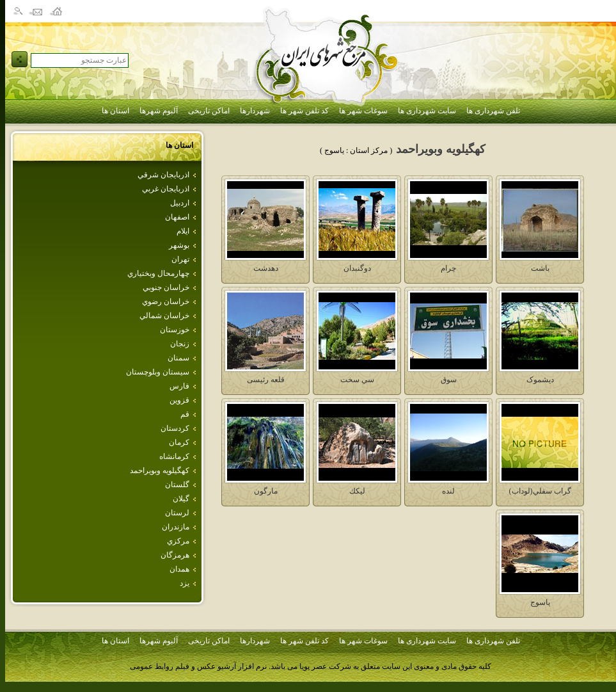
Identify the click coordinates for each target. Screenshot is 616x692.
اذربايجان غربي (166, 189)
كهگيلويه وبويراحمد (160, 471)
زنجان (180, 344)
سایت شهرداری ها (427, 111)
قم (185, 414)
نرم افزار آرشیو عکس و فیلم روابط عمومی (198, 666)
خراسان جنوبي (166, 287)
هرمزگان (175, 555)
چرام (448, 268)
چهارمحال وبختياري (158, 273)
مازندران (176, 527)
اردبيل (180, 203)
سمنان (178, 358)
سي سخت (357, 380)
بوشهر (179, 245)
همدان (179, 569)
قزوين (179, 400)
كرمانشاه (174, 456)
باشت (540, 268)
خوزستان (175, 330)
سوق (449, 380)
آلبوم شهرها (159, 111)
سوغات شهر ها (363, 111)
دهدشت (266, 268)
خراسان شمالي (164, 316)
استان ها (115, 111)
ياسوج (540, 602)
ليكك (357, 491)
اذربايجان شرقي (163, 175)
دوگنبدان (357, 268)
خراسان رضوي (166, 302)
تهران (180, 259)
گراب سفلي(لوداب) (540, 491)
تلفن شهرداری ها (493, 111)
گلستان (177, 485)
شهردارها (255, 111)
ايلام (183, 231)
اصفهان (177, 217)
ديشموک (540, 380)
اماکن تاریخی (209, 111)
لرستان (177, 513)
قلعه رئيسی (266, 380)
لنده (448, 491)
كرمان (179, 442)
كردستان (175, 428)
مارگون (266, 491)
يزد (185, 583)
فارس (179, 386)
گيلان (181, 499)
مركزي (178, 541)
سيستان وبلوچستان (158, 372)
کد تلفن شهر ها (304, 111)
